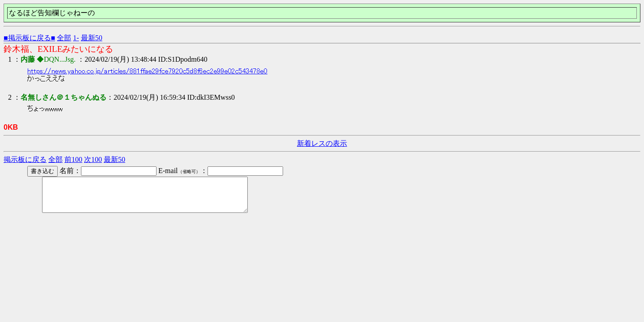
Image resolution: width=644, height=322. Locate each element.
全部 (64, 38)
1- (76, 38)
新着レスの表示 (322, 143)
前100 (73, 159)
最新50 (92, 38)
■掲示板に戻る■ (29, 38)
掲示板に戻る (25, 159)
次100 (93, 159)
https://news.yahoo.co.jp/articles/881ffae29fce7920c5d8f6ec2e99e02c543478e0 (147, 71)
